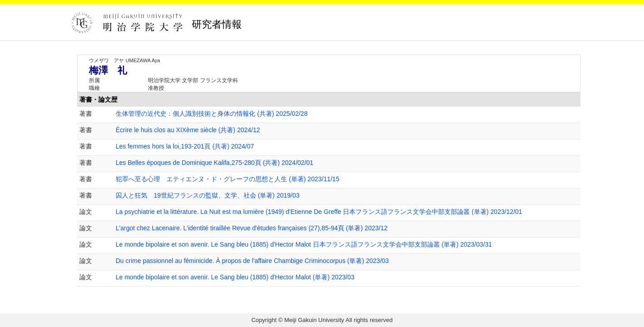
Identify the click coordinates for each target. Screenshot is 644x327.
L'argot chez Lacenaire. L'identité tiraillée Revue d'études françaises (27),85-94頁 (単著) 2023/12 (251, 228)
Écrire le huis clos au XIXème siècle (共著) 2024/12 (188, 130)
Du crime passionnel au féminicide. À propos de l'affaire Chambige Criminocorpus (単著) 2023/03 (252, 261)
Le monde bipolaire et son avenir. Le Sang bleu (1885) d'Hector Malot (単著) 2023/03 (235, 277)
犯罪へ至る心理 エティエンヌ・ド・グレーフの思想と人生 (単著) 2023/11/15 (227, 179)
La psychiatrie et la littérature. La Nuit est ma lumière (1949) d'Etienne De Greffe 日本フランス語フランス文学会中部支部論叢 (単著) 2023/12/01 (319, 212)
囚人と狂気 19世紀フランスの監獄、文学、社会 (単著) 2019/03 (207, 195)
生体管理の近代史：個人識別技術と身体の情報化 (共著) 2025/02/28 (212, 114)
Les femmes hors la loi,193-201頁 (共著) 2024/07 (185, 146)
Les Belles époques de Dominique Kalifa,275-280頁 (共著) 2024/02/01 (215, 163)
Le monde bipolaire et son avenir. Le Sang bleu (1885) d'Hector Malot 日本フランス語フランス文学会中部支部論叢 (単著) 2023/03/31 (304, 244)
